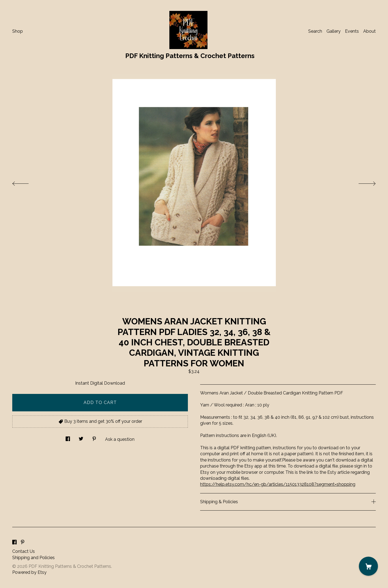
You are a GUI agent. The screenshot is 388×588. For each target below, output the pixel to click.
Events (352, 31)
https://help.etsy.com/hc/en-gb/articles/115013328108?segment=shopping (278, 484)
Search (315, 31)
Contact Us (24, 551)
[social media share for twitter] (81, 438)
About (369, 31)
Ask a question (120, 439)
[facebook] (14, 542)
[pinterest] (23, 542)
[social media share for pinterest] (94, 438)
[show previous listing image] (26, 182)
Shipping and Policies (33, 558)
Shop (18, 31)
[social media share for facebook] (68, 438)
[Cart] (368, 566)
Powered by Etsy (29, 572)
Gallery (334, 31)
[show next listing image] (362, 182)
